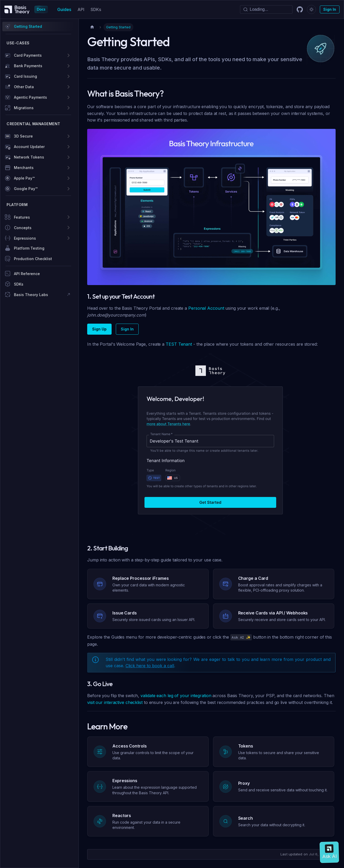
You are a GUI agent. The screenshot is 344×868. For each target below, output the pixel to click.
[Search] (266, 9)
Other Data (24, 87)
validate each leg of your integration (176, 696)
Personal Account (206, 308)
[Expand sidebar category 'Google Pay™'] (69, 189)
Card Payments (28, 55)
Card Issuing (25, 76)
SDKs (96, 9)
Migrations (24, 108)
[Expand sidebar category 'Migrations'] (69, 108)
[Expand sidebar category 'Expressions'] (69, 238)
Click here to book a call (150, 666)
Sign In (330, 9)
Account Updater (29, 147)
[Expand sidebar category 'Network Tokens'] (69, 157)
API (81, 9)
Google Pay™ (26, 189)
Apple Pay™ (24, 178)
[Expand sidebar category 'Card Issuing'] (69, 76)
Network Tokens (29, 157)
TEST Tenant (179, 344)
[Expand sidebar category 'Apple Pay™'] (69, 178)
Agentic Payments (30, 97)
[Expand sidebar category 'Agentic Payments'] (69, 97)
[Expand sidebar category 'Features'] (69, 217)
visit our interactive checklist (115, 702)
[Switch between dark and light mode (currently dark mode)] (311, 9)
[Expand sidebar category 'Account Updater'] (69, 147)
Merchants (24, 168)
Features (22, 217)
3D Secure (23, 136)
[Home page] (92, 27)
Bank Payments (28, 66)
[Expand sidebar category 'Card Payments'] (69, 55)
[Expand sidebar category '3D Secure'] (69, 136)
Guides (64, 9)
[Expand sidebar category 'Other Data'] (69, 87)
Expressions (25, 238)
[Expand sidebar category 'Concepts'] (69, 228)
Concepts (23, 228)
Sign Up (99, 329)
